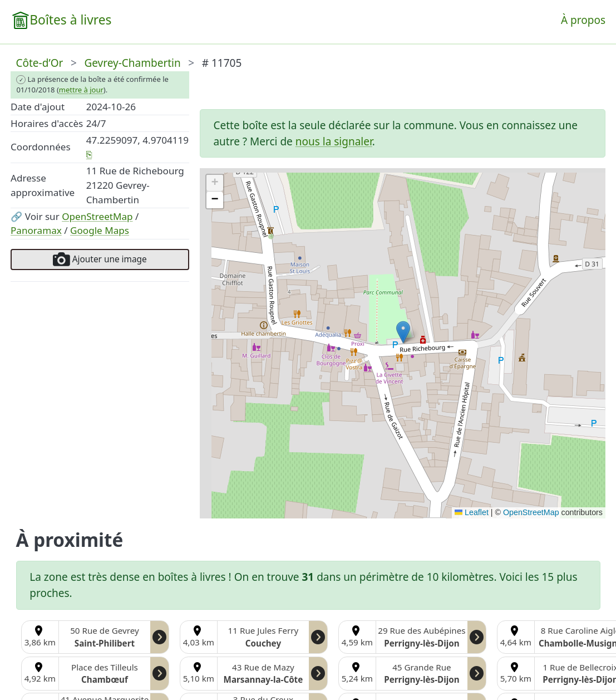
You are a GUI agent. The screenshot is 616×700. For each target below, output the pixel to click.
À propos (583, 20)
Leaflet (472, 512)
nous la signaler (334, 141)
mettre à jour (81, 90)
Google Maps (100, 230)
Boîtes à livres (70, 20)
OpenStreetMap (97, 216)
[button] (403, 332)
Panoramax (36, 230)
